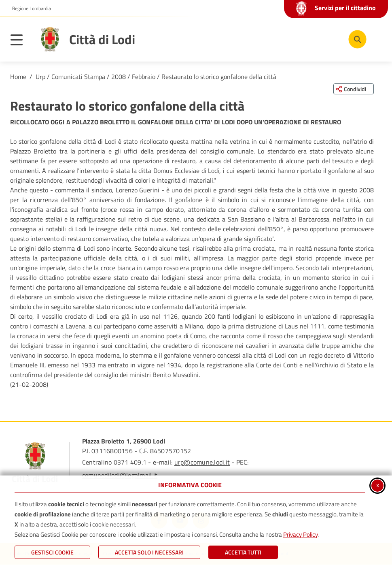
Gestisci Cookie (52, 552)
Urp (40, 77)
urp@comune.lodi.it (202, 462)
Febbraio (144, 77)
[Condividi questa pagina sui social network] (354, 89)
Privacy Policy (300, 534)
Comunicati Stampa (78, 77)
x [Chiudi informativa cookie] (378, 485)
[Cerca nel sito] (357, 39)
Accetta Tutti (243, 552)
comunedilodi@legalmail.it (120, 475)
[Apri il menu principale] (21, 41)
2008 (119, 77)
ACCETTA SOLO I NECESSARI (149, 552)
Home (18, 77)
